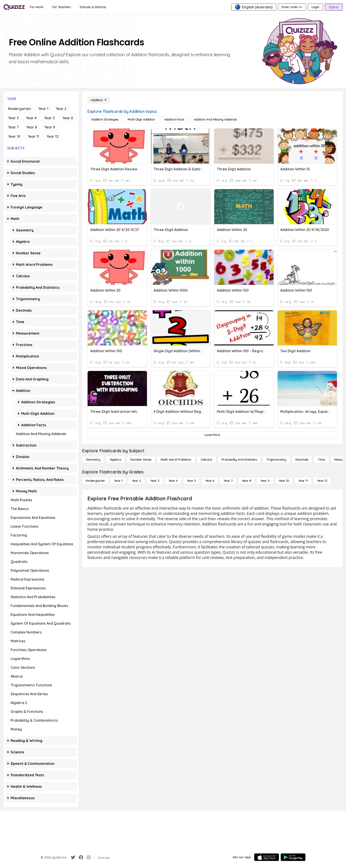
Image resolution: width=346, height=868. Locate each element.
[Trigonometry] (276, 460)
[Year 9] (265, 481)
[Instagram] (89, 857)
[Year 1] (118, 481)
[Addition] (99, 100)
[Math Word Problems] (176, 460)
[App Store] (267, 857)
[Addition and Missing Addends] (215, 119)
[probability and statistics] (239, 460)
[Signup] (334, 7)
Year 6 (68, 118)
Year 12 (53, 136)
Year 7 (13, 127)
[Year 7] (228, 481)
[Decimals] (302, 460)
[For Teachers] (62, 7)
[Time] (321, 460)
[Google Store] (293, 857)
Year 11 (33, 136)
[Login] (315, 7)
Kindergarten (20, 109)
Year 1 (43, 109)
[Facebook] (81, 857)
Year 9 (50, 127)
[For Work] (37, 7)
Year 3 (13, 118)
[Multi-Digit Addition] (141, 119)
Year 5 (50, 118)
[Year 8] (247, 481)
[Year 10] (284, 481)
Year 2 (61, 109)
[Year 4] (173, 481)
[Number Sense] (141, 460)
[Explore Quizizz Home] (14, 7)
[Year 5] (191, 481)
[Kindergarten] (95, 481)
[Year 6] (210, 481)
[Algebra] (115, 460)
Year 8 (32, 127)
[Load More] (212, 435)
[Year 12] (322, 481)
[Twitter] (73, 857)
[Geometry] (93, 460)
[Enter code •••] (292, 7)
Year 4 (31, 118)
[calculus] (206, 460)
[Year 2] (136, 481)
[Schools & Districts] (93, 7)
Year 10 (14, 136)
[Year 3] (155, 481)
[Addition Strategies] (105, 119)
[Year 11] (303, 481)
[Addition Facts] (174, 119)
